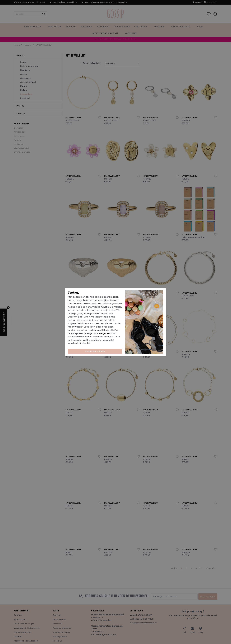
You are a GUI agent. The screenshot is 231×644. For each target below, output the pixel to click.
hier (89, 343)
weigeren (104, 333)
